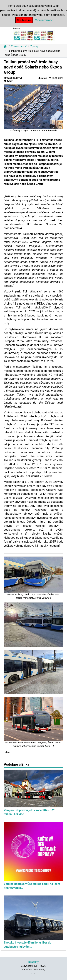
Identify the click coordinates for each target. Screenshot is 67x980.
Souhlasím (24, 20)
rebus (43, 78)
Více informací (44, 20)
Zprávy (34, 47)
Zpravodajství (19, 47)
